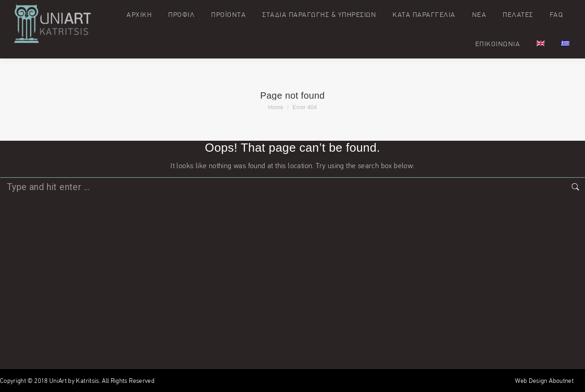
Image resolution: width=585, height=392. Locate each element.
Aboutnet (561, 381)
